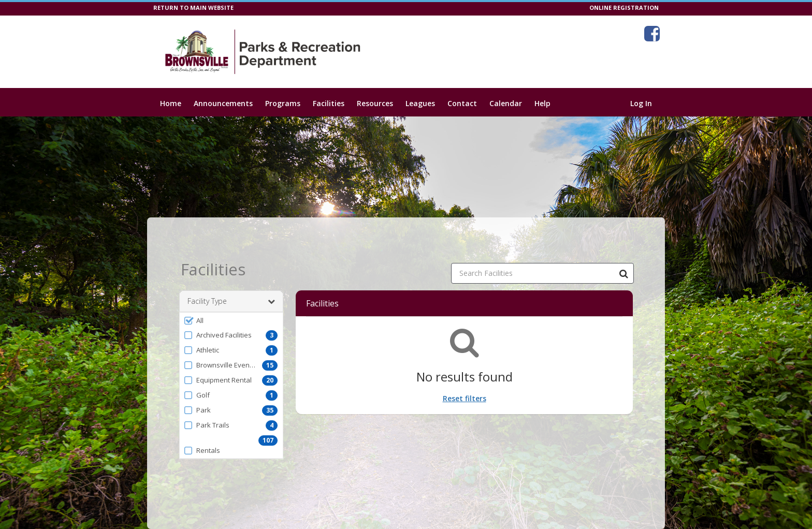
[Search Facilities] (624, 273)
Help (542, 103)
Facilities (329, 103)
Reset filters (465, 398)
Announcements (223, 103)
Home (171, 103)
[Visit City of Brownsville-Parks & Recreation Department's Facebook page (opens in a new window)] (652, 34)
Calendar (506, 103)
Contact (462, 103)
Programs (283, 103)
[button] (231, 320)
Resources (375, 103)
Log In (641, 103)
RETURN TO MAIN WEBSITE (193, 8)
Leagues (420, 103)
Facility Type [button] (231, 301)
